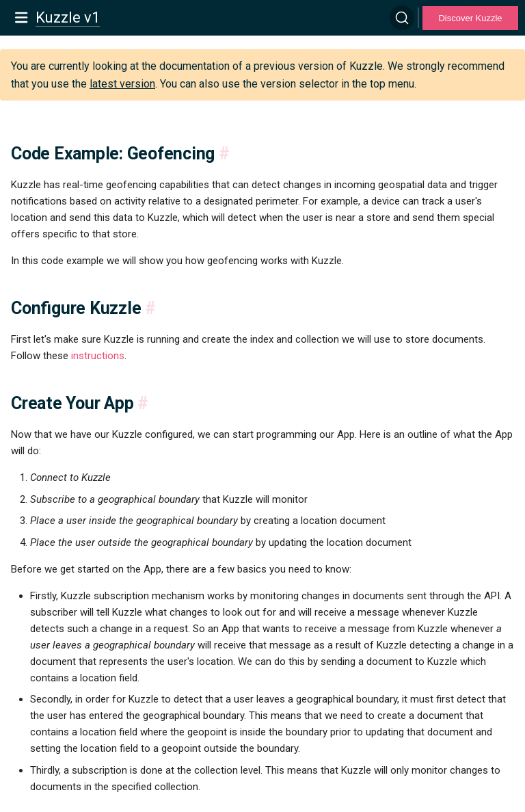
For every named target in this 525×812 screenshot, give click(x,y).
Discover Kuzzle (470, 18)
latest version (122, 84)
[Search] (402, 18)
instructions (98, 356)
